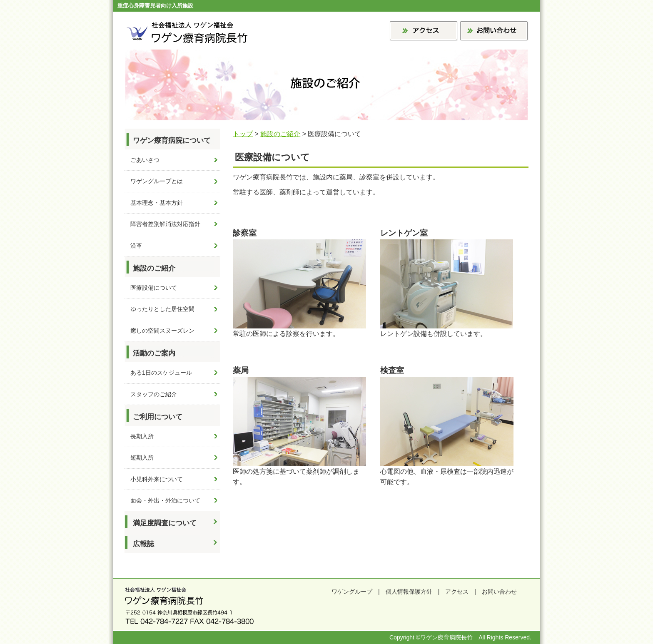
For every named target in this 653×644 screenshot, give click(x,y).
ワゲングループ (352, 592)
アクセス (457, 592)
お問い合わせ (499, 592)
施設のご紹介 (280, 134)
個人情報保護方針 (409, 592)
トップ (243, 134)
